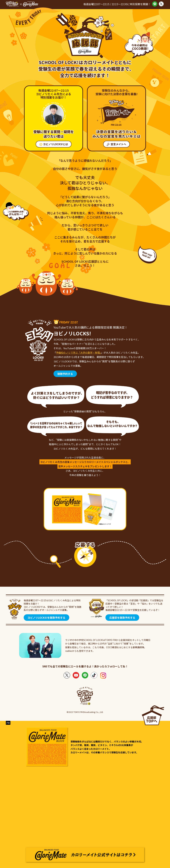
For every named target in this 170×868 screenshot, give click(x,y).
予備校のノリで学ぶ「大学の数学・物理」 (79, 353)
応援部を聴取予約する (122, 618)
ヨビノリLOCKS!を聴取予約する (46, 618)
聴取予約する (65, 374)
